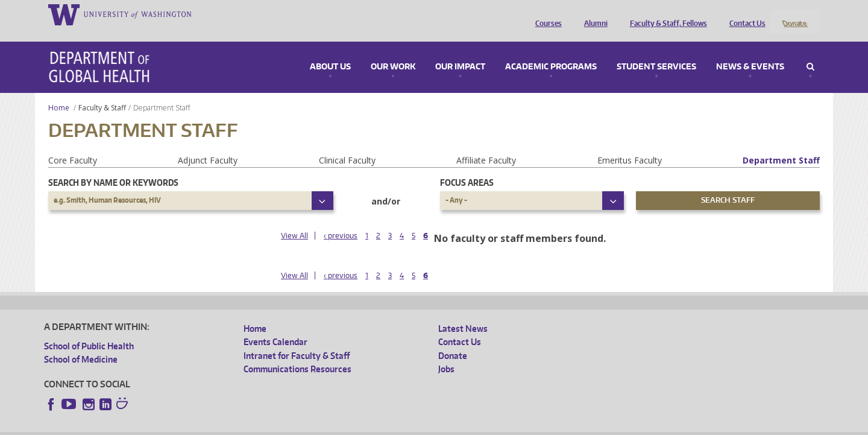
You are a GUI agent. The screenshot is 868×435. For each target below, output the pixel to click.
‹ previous (341, 219)
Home (59, 91)
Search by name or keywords (113, 166)
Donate (794, 14)
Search (810, 51)
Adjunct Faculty (208, 144)
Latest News (463, 312)
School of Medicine (81, 344)
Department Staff (781, 144)
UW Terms (253, 426)
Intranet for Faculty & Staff (297, 339)
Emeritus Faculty (630, 144)
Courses (546, 14)
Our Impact (460, 51)
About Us (330, 51)
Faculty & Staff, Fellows (665, 14)
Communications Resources (297, 353)
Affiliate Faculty (486, 144)
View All (294, 219)
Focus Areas (467, 166)
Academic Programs (551, 51)
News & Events (750, 51)
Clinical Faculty (347, 144)
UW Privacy (204, 426)
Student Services (656, 51)
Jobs (446, 353)
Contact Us (744, 14)
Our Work (393, 51)
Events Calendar (275, 326)
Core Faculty (73, 144)
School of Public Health (89, 330)
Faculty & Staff (102, 91)
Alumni (593, 14)
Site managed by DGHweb (324, 426)
